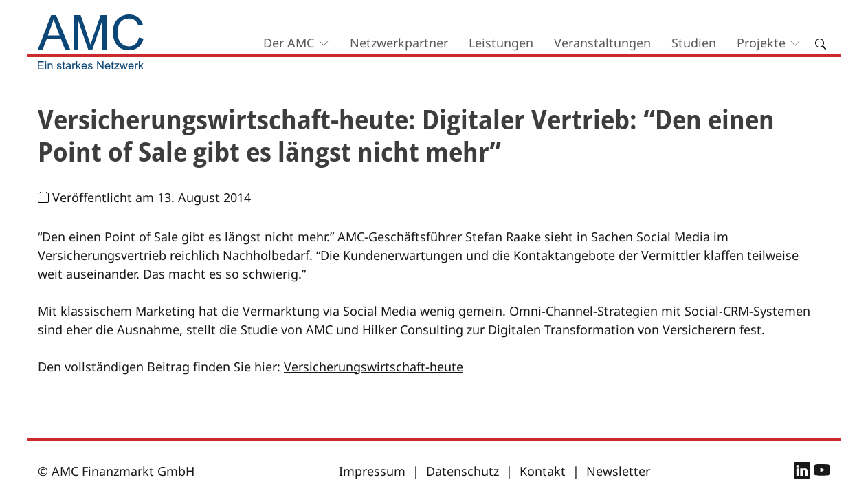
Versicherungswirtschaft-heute (374, 367)
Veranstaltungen (602, 43)
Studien (694, 43)
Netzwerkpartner (399, 43)
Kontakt (543, 471)
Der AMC (289, 43)
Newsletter (618, 471)
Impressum (372, 471)
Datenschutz (463, 471)
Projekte (761, 43)
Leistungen (501, 43)
